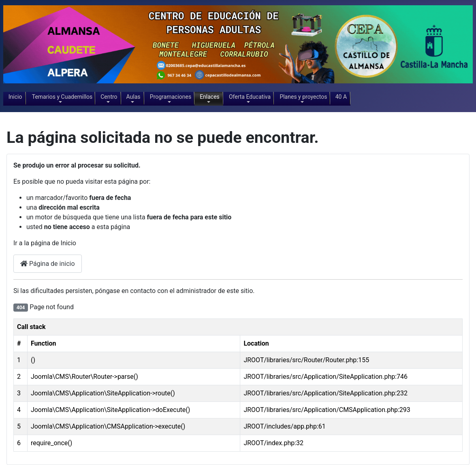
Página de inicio (48, 264)
